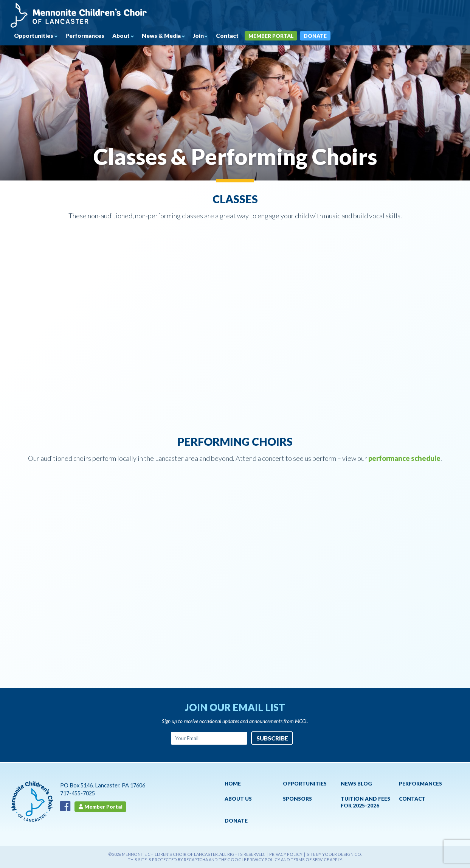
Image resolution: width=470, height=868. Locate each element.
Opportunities (36, 36)
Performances (89, 36)
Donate (326, 36)
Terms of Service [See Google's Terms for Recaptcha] (310, 859)
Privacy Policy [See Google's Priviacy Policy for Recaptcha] (264, 859)
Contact (235, 36)
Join (206, 36)
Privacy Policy (286, 854)
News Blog (356, 784)
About (126, 36)
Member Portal (281, 36)
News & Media (168, 36)
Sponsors (297, 799)
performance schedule (404, 458)
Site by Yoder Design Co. (334, 854)
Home (233, 784)
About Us (238, 799)
